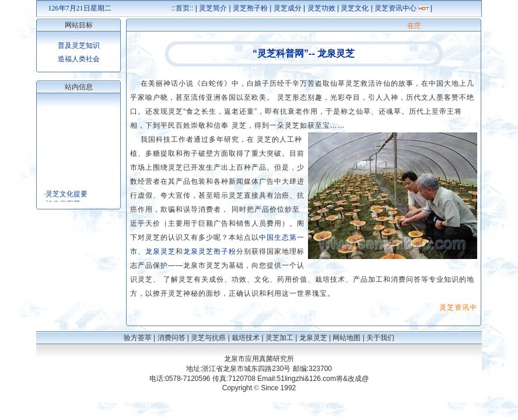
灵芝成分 (288, 8)
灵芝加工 (279, 338)
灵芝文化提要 (66, 195)
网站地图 (346, 338)
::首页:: (182, 8)
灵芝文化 (355, 8)
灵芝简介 (213, 8)
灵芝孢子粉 (250, 8)
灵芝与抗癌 (208, 338)
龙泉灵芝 (313, 338)
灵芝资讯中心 (395, 8)
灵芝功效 (321, 8)
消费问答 (171, 338)
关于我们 (380, 338)
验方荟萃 (138, 338)
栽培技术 (246, 338)
